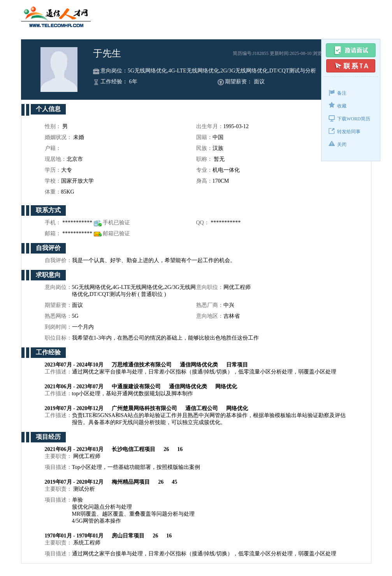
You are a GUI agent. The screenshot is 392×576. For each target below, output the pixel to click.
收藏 (338, 105)
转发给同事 (345, 131)
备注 (338, 92)
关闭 (338, 144)
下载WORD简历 (349, 118)
